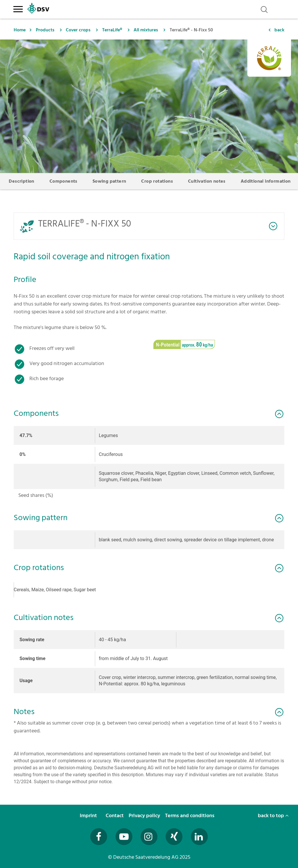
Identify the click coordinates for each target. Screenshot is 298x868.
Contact (115, 816)
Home (20, 30)
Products (45, 30)
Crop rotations (157, 181)
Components (63, 181)
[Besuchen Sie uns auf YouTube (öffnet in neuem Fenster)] (124, 837)
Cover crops (78, 30)
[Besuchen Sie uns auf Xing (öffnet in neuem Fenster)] (174, 837)
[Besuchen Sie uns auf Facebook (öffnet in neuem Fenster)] (99, 837)
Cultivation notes (207, 181)
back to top (273, 816)
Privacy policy (145, 816)
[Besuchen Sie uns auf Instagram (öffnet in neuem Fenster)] (149, 837)
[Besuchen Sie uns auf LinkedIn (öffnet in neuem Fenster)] (199, 837)
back (279, 30)
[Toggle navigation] (18, 8)
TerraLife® (112, 30)
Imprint (89, 816)
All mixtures (146, 30)
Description (21, 181)
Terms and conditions (190, 816)
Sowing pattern (109, 181)
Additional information (266, 181)
